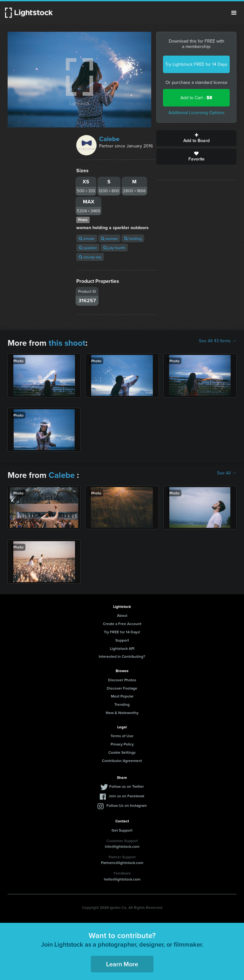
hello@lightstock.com (122, 879)
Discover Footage (122, 688)
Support (122, 640)
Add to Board (196, 138)
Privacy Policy (122, 744)
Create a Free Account (122, 624)
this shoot (67, 343)
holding (133, 238)
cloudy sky (90, 257)
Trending (122, 704)
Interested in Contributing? (122, 656)
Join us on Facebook (126, 796)
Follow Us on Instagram (127, 805)
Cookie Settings (122, 752)
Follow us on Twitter (127, 786)
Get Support (122, 830)
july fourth (114, 248)
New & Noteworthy (122, 713)
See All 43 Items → (218, 341)
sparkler (88, 248)
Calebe (109, 139)
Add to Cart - (196, 98)
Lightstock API (122, 648)
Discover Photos (122, 680)
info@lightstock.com (122, 846)
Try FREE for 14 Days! (122, 632)
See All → (227, 473)
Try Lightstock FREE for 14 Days (196, 64)
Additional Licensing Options (197, 113)
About (122, 615)
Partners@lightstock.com (122, 863)
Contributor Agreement (122, 761)
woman (109, 238)
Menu (234, 13)
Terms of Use (122, 736)
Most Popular (122, 696)
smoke (87, 238)
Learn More (122, 964)
